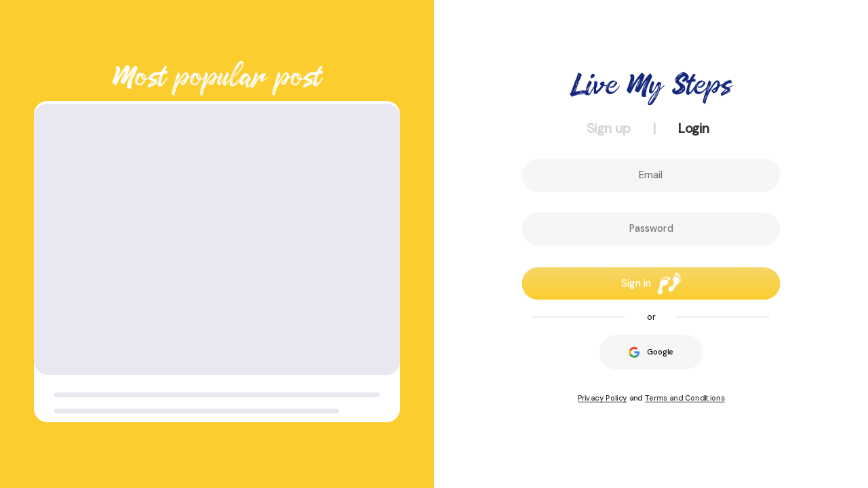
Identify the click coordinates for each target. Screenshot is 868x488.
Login (694, 128)
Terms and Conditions (685, 398)
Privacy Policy (603, 398)
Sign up (609, 128)
